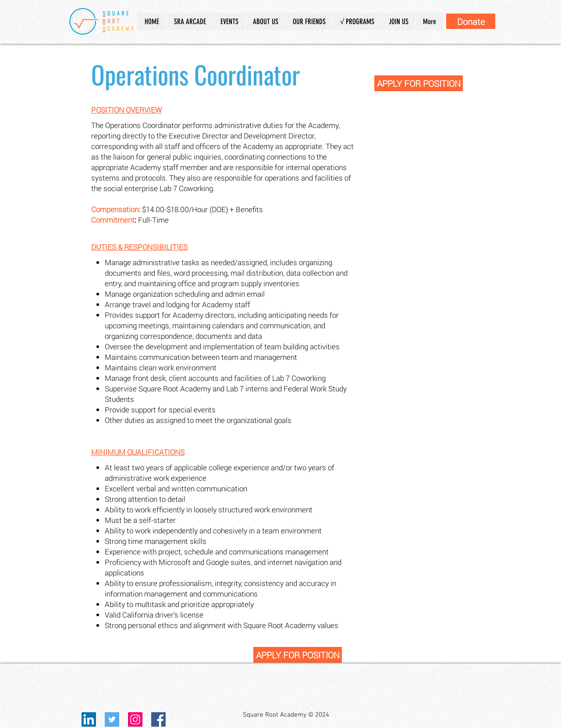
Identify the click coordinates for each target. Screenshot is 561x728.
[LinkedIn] (89, 719)
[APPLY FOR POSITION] (419, 83)
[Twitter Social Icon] (112, 719)
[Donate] (471, 21)
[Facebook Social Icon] (158, 719)
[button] (265, 21)
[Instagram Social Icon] (135, 719)
